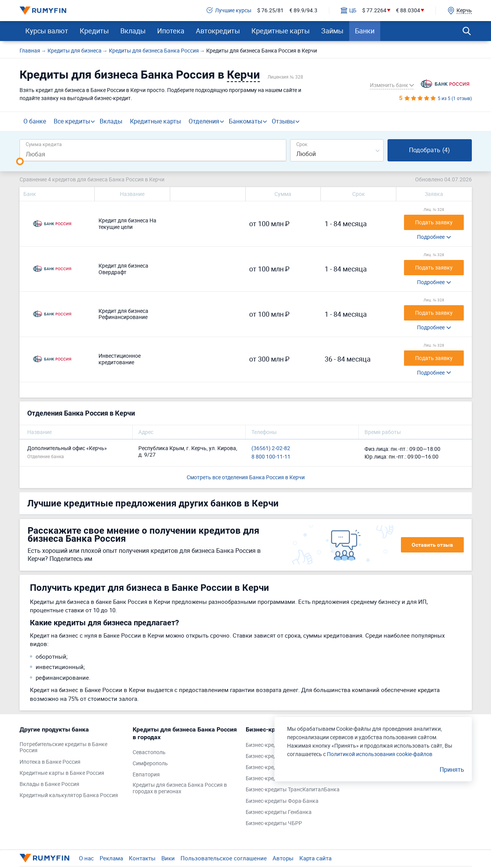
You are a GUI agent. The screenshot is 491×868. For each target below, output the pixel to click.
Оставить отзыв (432, 545)
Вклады (133, 31)
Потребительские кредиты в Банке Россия (63, 748)
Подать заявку (434, 222)
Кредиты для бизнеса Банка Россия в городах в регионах (180, 788)
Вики (168, 858)
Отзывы (283, 121)
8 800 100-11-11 (271, 457)
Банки (365, 31)
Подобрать (429, 150)
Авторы (283, 858)
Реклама (111, 858)
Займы (332, 31)
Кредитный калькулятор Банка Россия (69, 795)
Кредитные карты (281, 31)
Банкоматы (245, 121)
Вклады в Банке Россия (49, 784)
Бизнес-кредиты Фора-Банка (282, 801)
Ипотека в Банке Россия (50, 762)
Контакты (142, 858)
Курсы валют (47, 31)
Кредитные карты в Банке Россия (62, 773)
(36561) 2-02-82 (271, 448)
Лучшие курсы (229, 11)
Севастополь (149, 752)
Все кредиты (72, 121)
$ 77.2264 (374, 11)
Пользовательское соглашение (224, 858)
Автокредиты (218, 31)
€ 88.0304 (408, 11)
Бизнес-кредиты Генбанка (279, 812)
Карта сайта (315, 858)
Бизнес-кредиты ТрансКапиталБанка (293, 790)
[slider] (20, 161)
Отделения (204, 121)
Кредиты (94, 31)
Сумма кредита (44, 144)
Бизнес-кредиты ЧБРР (274, 823)
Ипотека (171, 31)
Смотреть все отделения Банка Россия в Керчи (246, 477)
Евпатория (146, 775)
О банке (35, 121)
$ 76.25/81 (270, 11)
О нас (86, 858)
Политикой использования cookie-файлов (380, 754)
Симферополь (150, 764)
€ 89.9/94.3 (303, 11)
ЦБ (349, 11)
